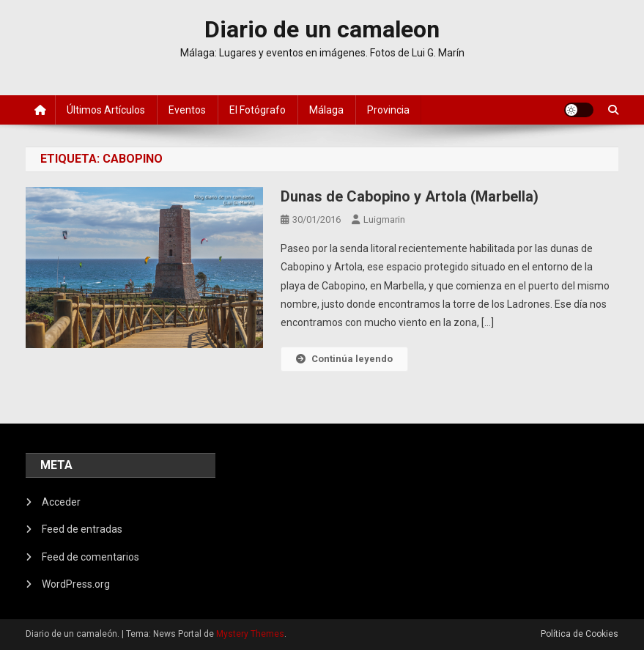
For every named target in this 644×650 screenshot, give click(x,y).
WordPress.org (76, 584)
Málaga (326, 110)
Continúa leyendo (344, 359)
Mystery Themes (250, 634)
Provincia (388, 110)
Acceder (61, 502)
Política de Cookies (580, 634)
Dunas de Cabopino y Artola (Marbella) (410, 196)
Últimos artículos (106, 110)
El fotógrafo (258, 110)
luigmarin (384, 219)
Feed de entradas (82, 529)
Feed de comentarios (90, 557)
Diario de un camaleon (322, 29)
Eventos (187, 110)
